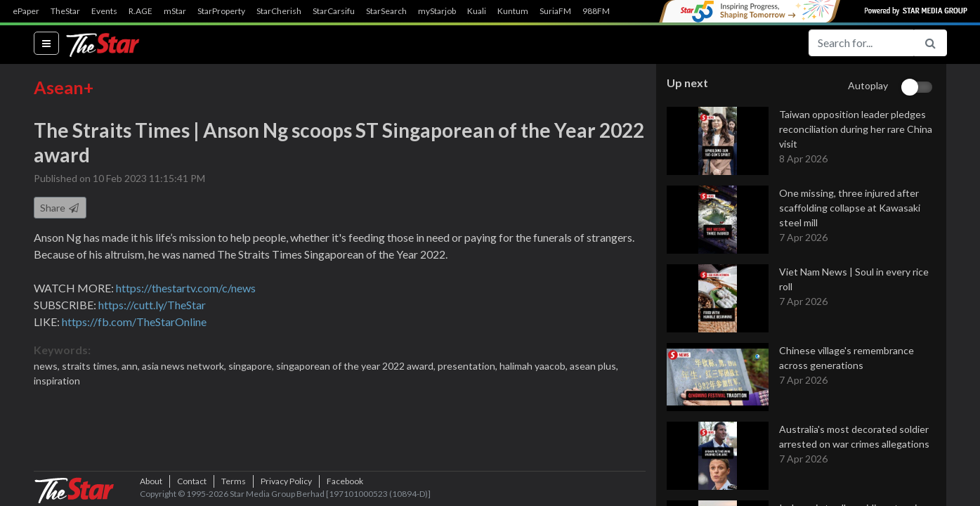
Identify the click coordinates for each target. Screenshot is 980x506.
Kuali (477, 11)
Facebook (345, 481)
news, (48, 366)
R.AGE (141, 11)
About (151, 481)
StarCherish (279, 11)
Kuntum (513, 11)
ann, (132, 366)
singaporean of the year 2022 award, (357, 366)
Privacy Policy (286, 481)
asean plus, (594, 366)
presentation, (469, 366)
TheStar (65, 11)
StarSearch (386, 11)
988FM (596, 11)
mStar (175, 11)
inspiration (57, 381)
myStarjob (437, 11)
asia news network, (185, 366)
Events (104, 11)
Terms (234, 481)
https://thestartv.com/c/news (186, 288)
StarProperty (221, 11)
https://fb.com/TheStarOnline (134, 322)
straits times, (92, 366)
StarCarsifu (334, 11)
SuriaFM (555, 11)
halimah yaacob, (535, 366)
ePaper (26, 11)
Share (60, 208)
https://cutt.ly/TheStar (152, 305)
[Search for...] (861, 43)
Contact (192, 481)
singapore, (252, 366)
